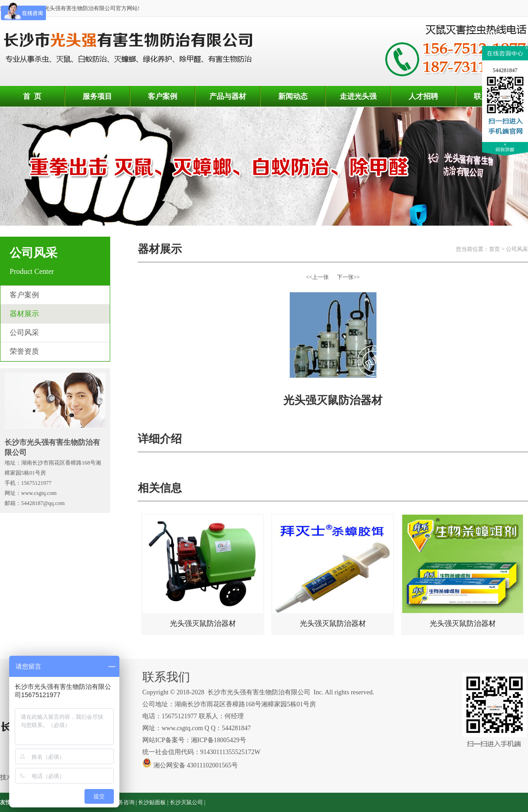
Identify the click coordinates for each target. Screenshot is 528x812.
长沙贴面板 (152, 802)
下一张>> (348, 277)
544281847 (505, 70)
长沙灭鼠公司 (186, 802)
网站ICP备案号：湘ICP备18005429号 (195, 740)
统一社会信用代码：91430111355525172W (201, 752)
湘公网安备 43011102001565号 (190, 765)
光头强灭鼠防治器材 (203, 571)
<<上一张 (317, 277)
